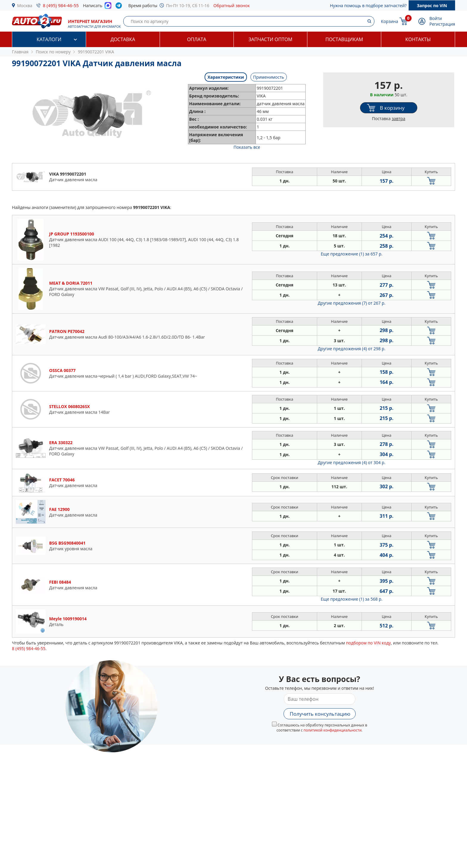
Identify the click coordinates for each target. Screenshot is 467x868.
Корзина (390, 21)
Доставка (123, 39)
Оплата (197, 39)
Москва (25, 6)
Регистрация (442, 24)
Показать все (247, 147)
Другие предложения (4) (352, 349)
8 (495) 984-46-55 (61, 5)
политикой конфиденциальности (333, 730)
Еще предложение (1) (352, 254)
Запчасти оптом (270, 39)
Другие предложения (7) (352, 303)
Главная (20, 52)
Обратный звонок (232, 6)
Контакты (418, 39)
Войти (436, 18)
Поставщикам (344, 39)
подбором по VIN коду (369, 643)
